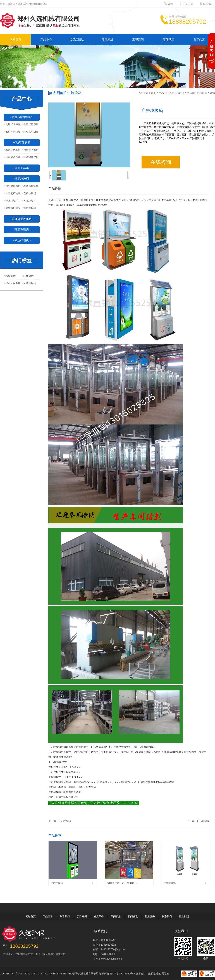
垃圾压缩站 (77, 40)
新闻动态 (169, 40)
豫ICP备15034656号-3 (122, 974)
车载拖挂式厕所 (30, 158)
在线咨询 (161, 162)
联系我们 (208, 4)
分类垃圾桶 (29, 283)
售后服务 (150, 916)
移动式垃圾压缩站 (30, 133)
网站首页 (15, 40)
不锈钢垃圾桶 (30, 186)
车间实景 (116, 916)
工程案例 (138, 40)
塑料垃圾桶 (29, 193)
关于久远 (199, 40)
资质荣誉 (99, 916)
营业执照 (184, 916)
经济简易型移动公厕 (12, 158)
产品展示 (48, 916)
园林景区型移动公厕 (30, 151)
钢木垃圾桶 (11, 201)
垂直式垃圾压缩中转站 (30, 125)
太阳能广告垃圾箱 (12, 194)
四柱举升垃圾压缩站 (12, 133)
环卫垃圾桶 (178, 93)
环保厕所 (28, 276)
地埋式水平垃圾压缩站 (12, 125)
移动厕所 (107, 40)
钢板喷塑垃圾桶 (12, 187)
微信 (170, 4)
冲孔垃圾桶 (29, 201)
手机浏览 (188, 4)
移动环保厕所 (12, 283)
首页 (153, 93)
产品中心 (46, 40)
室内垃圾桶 (29, 208)
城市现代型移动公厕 (12, 151)
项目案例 (82, 916)
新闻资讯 (133, 916)
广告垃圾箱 (65, 821)
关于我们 (65, 916)
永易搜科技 (154, 974)
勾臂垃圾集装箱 (12, 209)
